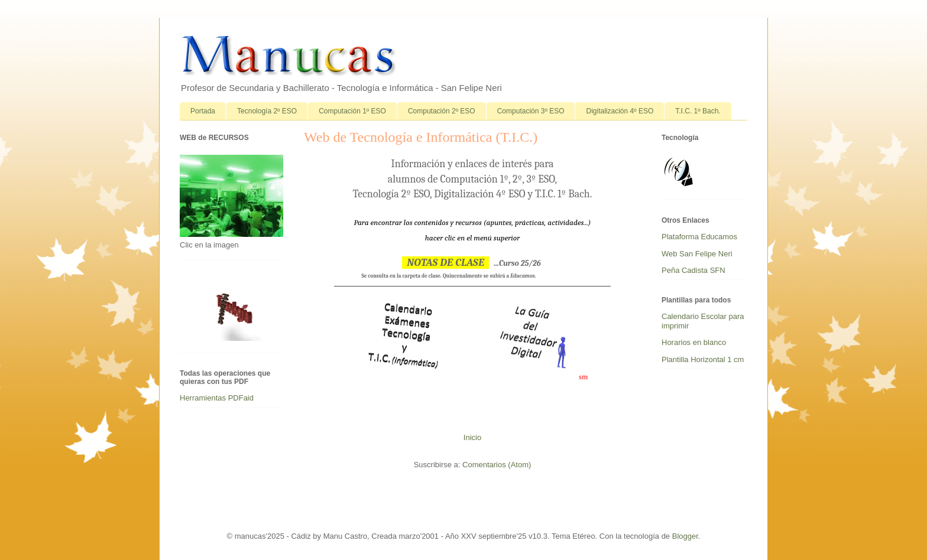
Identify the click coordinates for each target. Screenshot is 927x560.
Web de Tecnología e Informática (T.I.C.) (421, 137)
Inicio (472, 437)
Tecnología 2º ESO (267, 111)
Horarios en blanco (694, 342)
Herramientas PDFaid (217, 398)
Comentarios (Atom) (497, 465)
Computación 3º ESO (531, 111)
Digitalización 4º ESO (620, 111)
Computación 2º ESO (442, 111)
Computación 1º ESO (352, 111)
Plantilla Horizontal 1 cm (703, 359)
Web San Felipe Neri (697, 254)
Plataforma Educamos (699, 237)
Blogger (685, 536)
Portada (203, 111)
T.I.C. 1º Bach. (698, 111)
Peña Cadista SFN (693, 270)
